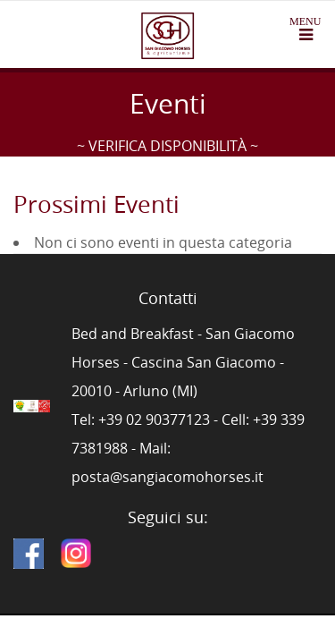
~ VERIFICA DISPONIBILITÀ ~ (167, 146)
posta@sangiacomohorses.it (167, 477)
